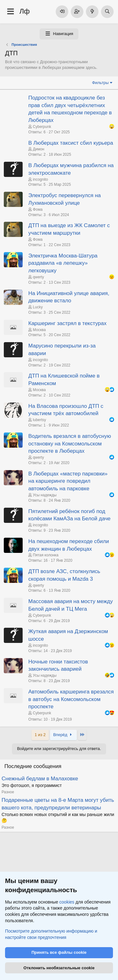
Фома (38, 209)
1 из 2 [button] (40, 735)
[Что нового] (92, 12)
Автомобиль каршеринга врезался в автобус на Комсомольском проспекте (71, 699)
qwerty (38, 277)
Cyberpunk (42, 127)
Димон (38, 149)
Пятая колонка (45, 555)
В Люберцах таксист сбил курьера (71, 143)
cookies (67, 902)
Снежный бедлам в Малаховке (40, 779)
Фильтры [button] (100, 83)
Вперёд (63, 735)
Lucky (38, 307)
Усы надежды (45, 495)
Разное (8, 792)
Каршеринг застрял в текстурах (67, 323)
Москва (39, 330)
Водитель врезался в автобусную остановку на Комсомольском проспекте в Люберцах (70, 444)
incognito (40, 179)
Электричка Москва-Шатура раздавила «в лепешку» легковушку (63, 263)
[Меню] (11, 12)
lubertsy (39, 420)
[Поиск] (107, 12)
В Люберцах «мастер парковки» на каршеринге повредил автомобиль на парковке (68, 481)
